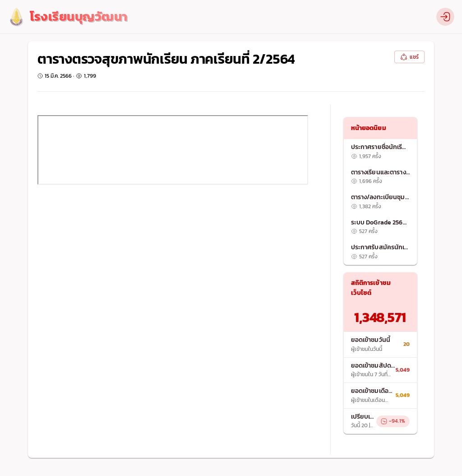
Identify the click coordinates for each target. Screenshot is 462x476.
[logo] (67, 17)
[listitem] (381, 152)
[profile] (445, 17)
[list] (381, 202)
